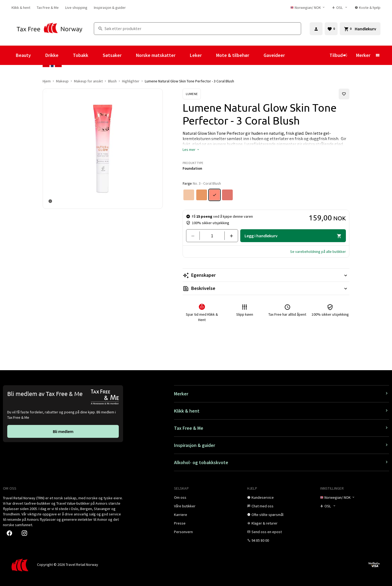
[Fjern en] (195, 236)
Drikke (52, 55)
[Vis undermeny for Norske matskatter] (183, 55)
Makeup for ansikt (88, 81)
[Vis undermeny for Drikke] (66, 55)
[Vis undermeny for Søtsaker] (129, 55)
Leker (196, 55)
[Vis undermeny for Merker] (378, 55)
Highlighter (131, 81)
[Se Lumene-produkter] (192, 94)
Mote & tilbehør (233, 55)
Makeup (62, 81)
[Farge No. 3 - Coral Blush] (215, 195)
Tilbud (339, 55)
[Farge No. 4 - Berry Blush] (227, 195)
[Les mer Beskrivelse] (266, 288)
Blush (112, 81)
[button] (191, 150)
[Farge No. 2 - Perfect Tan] (202, 195)
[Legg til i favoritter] (344, 94)
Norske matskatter (156, 55)
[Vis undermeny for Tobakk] (95, 55)
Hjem (47, 81)
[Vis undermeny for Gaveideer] (292, 55)
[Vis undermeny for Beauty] (38, 55)
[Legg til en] (229, 236)
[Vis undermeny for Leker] (209, 55)
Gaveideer (274, 55)
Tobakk (81, 55)
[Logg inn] (316, 29)
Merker (363, 55)
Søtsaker (112, 55)
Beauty (23, 55)
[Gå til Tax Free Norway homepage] (49, 29)
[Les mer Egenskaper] (266, 275)
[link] (21, 8)
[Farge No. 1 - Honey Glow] (189, 195)
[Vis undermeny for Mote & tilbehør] (256, 55)
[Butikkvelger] (340, 8)
